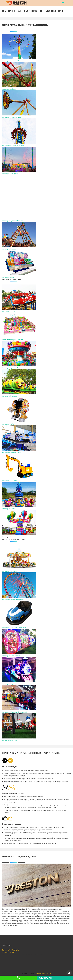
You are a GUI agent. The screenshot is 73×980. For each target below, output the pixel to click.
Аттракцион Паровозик (10, 684)
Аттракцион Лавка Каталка (11, 656)
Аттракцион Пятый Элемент (12, 117)
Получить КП (45, 978)
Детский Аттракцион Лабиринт (13, 340)
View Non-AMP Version (43, 973)
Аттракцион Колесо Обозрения (12, 599)
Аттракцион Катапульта (10, 174)
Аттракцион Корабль (9, 249)
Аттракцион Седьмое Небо (11, 61)
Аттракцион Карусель (9, 571)
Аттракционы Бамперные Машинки (14, 628)
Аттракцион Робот (8, 424)
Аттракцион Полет (8, 509)
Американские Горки (9, 89)
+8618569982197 (8, 952)
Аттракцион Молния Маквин (12, 452)
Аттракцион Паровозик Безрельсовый (15, 712)
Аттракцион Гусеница (9, 396)
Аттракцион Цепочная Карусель (13, 221)
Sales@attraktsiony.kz (10, 950)
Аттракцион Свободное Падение (13, 145)
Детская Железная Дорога (11, 740)
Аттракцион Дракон (9, 311)
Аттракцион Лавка (8, 277)
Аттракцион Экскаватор (10, 480)
